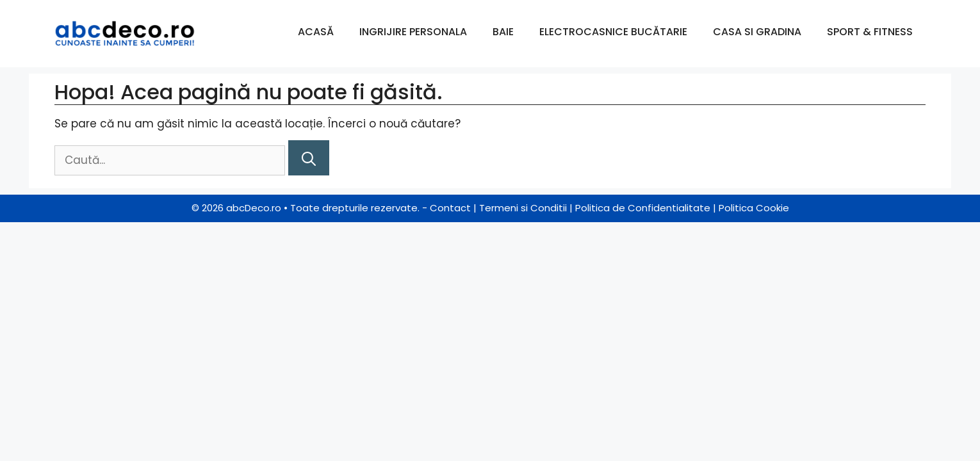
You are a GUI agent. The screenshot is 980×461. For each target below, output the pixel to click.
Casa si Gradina (757, 32)
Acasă (316, 32)
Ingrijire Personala (413, 32)
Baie (503, 32)
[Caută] (309, 158)
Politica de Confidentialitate (643, 208)
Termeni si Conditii (523, 208)
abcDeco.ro (254, 208)
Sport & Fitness (870, 32)
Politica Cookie (754, 208)
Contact (450, 208)
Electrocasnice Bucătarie (613, 32)
